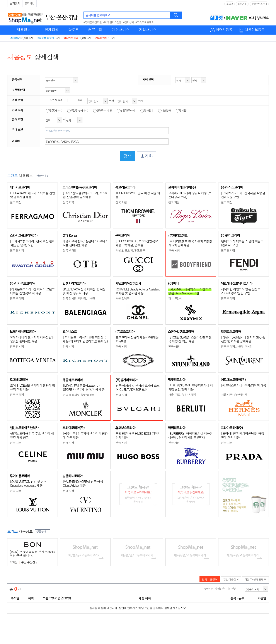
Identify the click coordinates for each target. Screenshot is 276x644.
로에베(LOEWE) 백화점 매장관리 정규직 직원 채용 (32, 387)
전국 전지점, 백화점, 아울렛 (79, 298)
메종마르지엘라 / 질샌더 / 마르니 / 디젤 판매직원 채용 (85, 243)
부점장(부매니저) (78, 110)
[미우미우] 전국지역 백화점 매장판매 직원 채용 (85, 435)
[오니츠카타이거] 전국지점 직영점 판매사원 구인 (243, 195)
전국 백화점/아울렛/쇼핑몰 (79, 395)
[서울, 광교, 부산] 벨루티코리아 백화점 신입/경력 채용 (191, 387)
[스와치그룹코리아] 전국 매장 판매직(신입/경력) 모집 (32, 243)
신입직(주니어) (126, 110)
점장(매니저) (54, 110)
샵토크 (73, 30)
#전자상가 (129, 22)
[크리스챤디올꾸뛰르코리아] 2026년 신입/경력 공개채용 (85, 195)
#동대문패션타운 (93, 22)
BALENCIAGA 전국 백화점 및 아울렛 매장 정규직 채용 (84, 291)
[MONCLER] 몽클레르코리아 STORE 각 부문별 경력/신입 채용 (84, 387)
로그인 (230, 4)
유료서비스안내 (259, 4)
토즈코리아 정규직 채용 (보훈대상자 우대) (137, 339)
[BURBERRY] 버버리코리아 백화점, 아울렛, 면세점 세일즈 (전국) (191, 435)
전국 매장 (174, 346)
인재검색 (52, 30)
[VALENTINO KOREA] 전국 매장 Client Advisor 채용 (83, 483)
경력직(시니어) (102, 110)
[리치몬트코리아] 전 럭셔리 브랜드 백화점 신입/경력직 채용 (32, 291)
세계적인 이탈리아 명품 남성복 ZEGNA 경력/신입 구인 (241, 291)
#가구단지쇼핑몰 (112, 22)
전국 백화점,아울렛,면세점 (237, 346)
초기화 (146, 156)
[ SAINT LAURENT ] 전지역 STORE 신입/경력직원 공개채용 (243, 339)
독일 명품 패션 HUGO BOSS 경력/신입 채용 (137, 435)
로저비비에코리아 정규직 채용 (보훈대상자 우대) (190, 195)
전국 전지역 (17, 250)
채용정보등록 (255, 30)
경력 (78, 100)
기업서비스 (148, 30)
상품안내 (43, 175)
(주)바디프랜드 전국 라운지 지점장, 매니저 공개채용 (191, 243)
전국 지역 (68, 202)
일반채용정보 (231, 579)
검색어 (16, 141)
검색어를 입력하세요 (98, 15)
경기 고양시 (175, 298)
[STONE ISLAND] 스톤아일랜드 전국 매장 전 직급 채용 (190, 339)
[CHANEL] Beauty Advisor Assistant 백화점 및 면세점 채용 (138, 291)
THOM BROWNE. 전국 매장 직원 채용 (138, 195)
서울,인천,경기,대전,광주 (130, 250)
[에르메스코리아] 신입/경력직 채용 (244, 385)
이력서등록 (224, 30)
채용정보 (24, 30)
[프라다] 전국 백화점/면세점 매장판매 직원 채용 (243, 435)
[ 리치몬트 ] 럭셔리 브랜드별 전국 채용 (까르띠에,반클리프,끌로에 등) (85, 339)
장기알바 (182, 110)
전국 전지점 (228, 250)
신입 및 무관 (54, 100)
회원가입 (242, 4)
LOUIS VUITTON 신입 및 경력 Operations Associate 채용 (28, 483)
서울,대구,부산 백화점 (234, 395)
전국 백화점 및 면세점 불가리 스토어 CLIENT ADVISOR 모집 (138, 387)
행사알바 (147, 110)
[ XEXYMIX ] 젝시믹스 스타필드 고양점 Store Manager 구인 (190, 291)
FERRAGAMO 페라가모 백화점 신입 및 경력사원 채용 (32, 195)
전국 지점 (16, 202)
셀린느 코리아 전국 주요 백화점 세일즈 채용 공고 (32, 435)
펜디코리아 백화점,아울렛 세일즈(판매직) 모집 (242, 243)
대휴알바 (164, 110)
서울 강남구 (122, 298)
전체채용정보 (210, 579)
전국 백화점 (70, 250)
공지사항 (29, 3)
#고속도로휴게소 (145, 22)
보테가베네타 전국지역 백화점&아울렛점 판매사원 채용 (32, 339)
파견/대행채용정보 (255, 579)
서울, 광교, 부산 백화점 (182, 395)
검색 (176, 15)
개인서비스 (121, 30)
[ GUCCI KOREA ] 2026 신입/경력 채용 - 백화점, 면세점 (137, 243)
